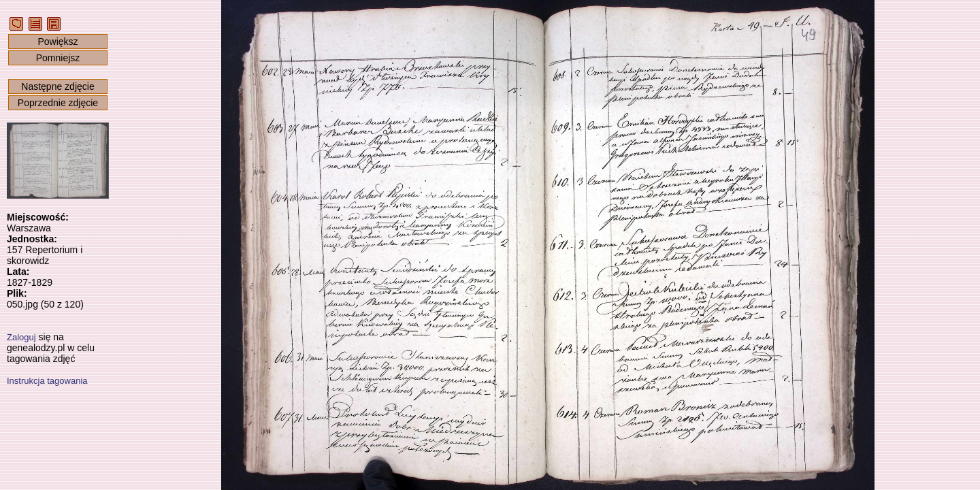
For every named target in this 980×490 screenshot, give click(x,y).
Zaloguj (21, 337)
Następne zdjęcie (58, 86)
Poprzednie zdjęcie (58, 103)
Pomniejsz (58, 58)
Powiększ (58, 42)
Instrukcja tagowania (47, 381)
